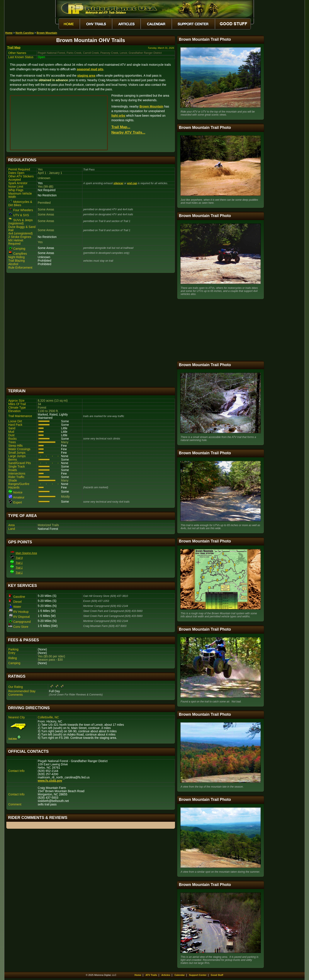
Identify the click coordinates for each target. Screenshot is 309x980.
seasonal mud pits (90, 69)
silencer (118, 183)
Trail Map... (121, 127)
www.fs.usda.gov (50, 781)
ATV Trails (151, 975)
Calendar (180, 975)
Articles (166, 975)
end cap (132, 183)
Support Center (198, 975)
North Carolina (25, 33)
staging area (86, 76)
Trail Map (14, 47)
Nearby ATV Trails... (128, 132)
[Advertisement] (91, 330)
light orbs (118, 116)
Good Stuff (217, 975)
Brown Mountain (47, 33)
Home (9, 33)
